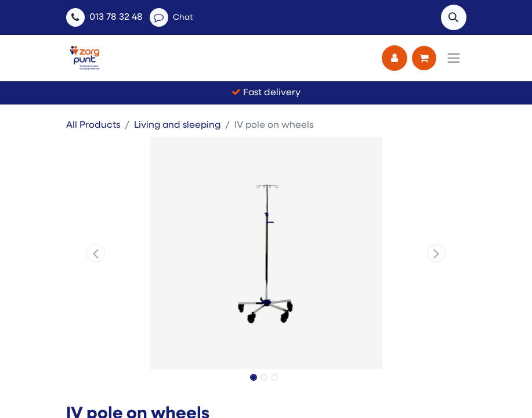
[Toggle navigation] (454, 58)
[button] (454, 17)
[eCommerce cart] (424, 58)
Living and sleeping (177, 125)
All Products (93, 125)
